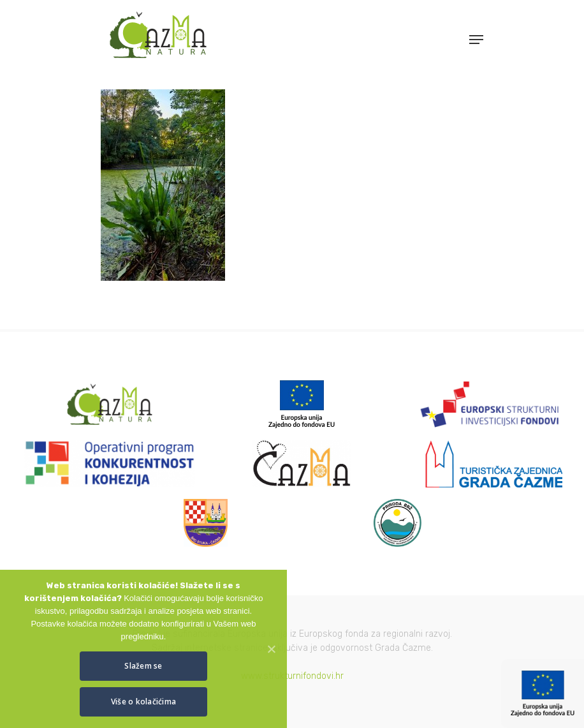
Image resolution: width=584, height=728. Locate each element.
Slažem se (143, 666)
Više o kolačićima (143, 702)
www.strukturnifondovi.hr (292, 676)
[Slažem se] (271, 649)
